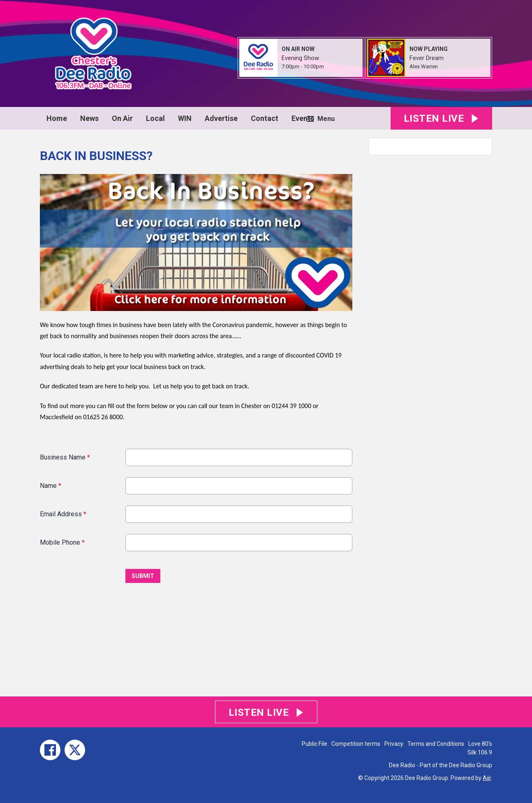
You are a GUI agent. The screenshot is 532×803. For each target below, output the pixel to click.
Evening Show (300, 58)
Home (57, 118)
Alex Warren (424, 66)
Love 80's (480, 744)
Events (303, 118)
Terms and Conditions (436, 744)
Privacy (394, 744)
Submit (143, 576)
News (89, 118)
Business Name (65, 457)
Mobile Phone (62, 542)
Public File (315, 744)
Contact (265, 118)
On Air (122, 118)
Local (155, 118)
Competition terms (356, 744)
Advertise (221, 118)
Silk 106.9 (480, 752)
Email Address (63, 514)
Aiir (487, 778)
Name (51, 486)
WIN (185, 118)
